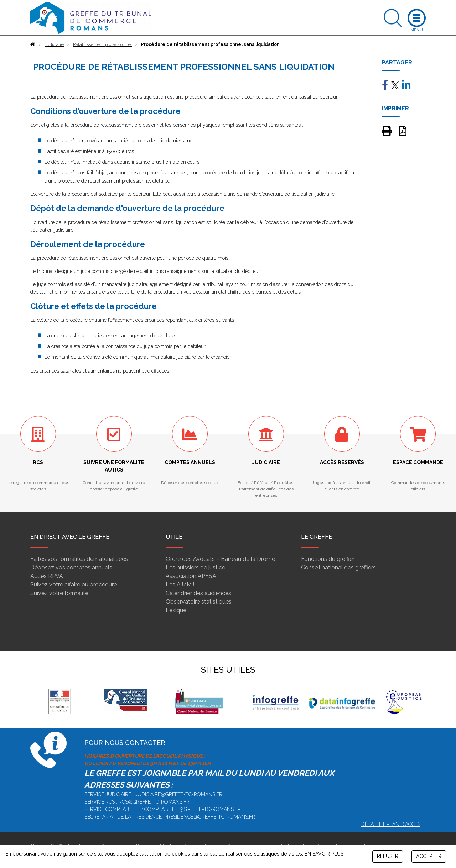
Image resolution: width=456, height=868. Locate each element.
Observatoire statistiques (199, 602)
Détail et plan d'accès (391, 824)
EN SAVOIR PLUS (324, 854)
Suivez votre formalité (59, 593)
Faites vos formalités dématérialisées (79, 559)
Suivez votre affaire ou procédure (74, 585)
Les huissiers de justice (195, 567)
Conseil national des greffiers (338, 567)
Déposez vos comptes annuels (71, 567)
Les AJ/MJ (180, 585)
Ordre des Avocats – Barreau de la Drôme (220, 559)
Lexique (176, 610)
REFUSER (388, 856)
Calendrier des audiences (198, 593)
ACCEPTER (429, 856)
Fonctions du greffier (328, 559)
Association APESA (191, 576)
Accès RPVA (47, 576)
